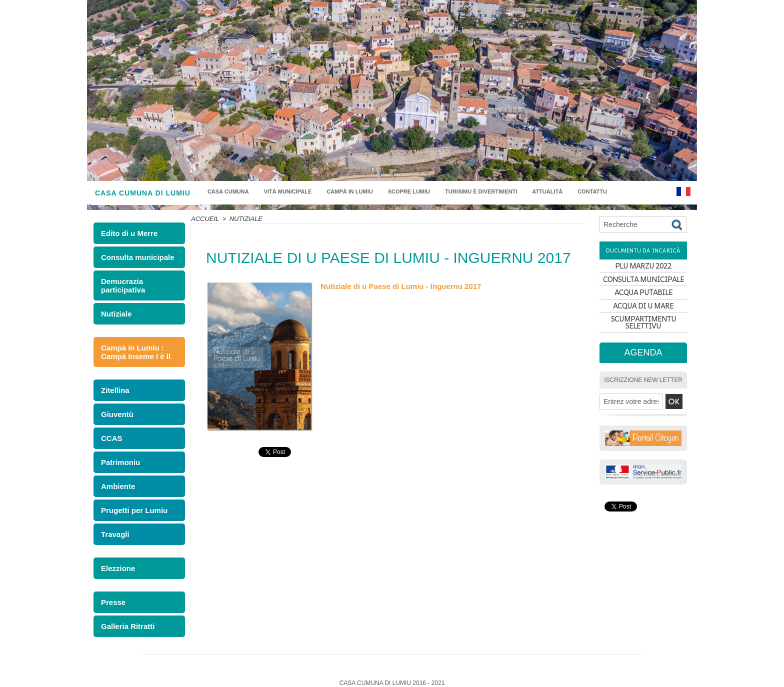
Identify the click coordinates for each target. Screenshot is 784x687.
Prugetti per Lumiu (130, 498)
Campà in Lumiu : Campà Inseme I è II (131, 346)
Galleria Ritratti (124, 610)
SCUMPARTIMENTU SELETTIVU (643, 338)
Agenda (643, 365)
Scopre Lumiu (409, 191)
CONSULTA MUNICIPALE (643, 285)
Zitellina (113, 383)
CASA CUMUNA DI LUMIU (143, 193)
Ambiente (116, 475)
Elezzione (116, 554)
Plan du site (392, 673)
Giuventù (115, 406)
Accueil (204, 218)
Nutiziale (114, 310)
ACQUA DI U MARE (643, 320)
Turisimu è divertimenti (481, 191)
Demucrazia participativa (120, 283)
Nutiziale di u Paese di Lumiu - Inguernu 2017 (395, 286)
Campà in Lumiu (349, 191)
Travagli (113, 521)
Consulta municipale (133, 256)
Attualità (547, 191)
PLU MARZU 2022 (643, 268)
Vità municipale (288, 191)
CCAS (110, 429)
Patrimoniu (118, 452)
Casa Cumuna (228, 191)
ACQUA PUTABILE (643, 303)
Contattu (592, 191)
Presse (112, 587)
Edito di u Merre (127, 233)
